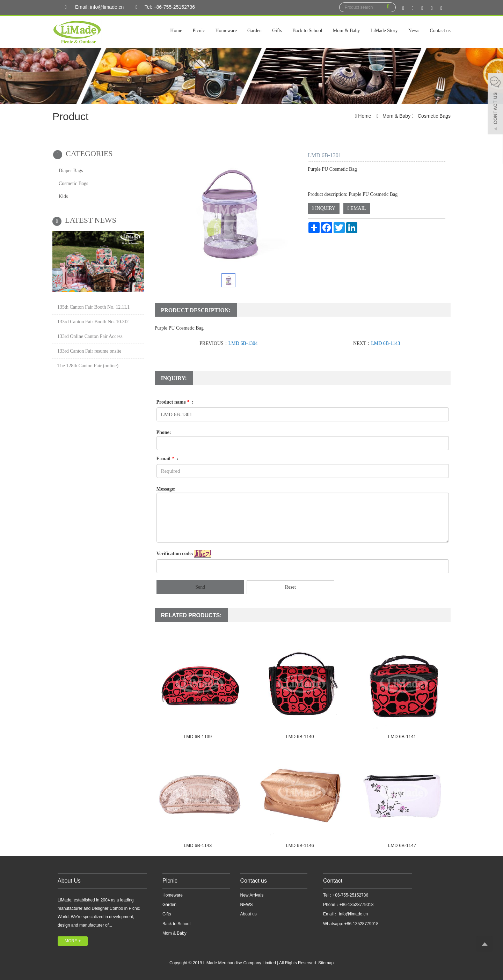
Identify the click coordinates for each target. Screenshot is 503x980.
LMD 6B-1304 (243, 343)
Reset (290, 587)
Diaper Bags (71, 171)
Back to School (307, 31)
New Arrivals (252, 895)
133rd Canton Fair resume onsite (89, 351)
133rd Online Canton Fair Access (90, 336)
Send (200, 587)
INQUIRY (324, 208)
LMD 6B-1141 (402, 736)
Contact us (440, 31)
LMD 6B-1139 (198, 736)
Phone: (164, 432)
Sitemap (326, 963)
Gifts (277, 31)
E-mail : (167, 459)
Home (176, 31)
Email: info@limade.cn (92, 7)
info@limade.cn (353, 914)
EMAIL (357, 208)
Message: (166, 489)
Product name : (175, 402)
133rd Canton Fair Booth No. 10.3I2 (93, 322)
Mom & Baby (347, 31)
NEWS (247, 905)
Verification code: (175, 554)
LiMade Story (384, 31)
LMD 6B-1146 (300, 845)
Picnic (199, 31)
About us (249, 914)
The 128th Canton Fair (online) (88, 366)
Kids (63, 196)
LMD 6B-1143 (385, 343)
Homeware (226, 31)
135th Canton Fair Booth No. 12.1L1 (93, 307)
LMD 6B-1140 (300, 736)
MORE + (73, 941)
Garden (254, 31)
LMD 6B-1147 (402, 845)
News (414, 31)
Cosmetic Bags (433, 116)
